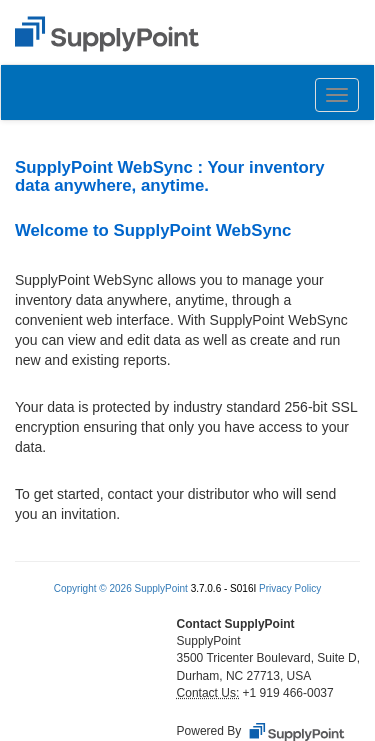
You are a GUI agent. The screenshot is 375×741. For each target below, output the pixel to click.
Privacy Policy (290, 588)
